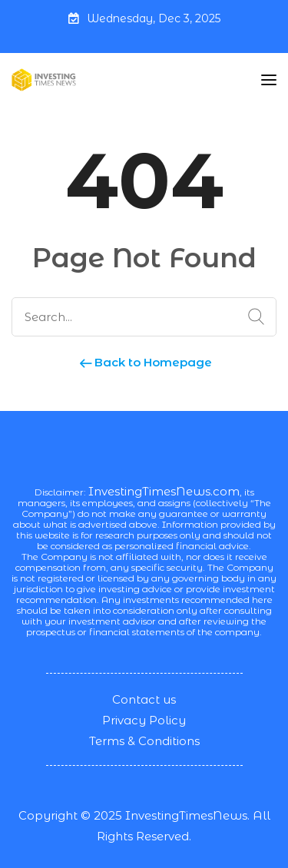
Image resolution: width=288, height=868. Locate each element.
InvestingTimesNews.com (164, 491)
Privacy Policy (144, 720)
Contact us (144, 699)
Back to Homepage (144, 362)
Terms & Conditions (144, 741)
